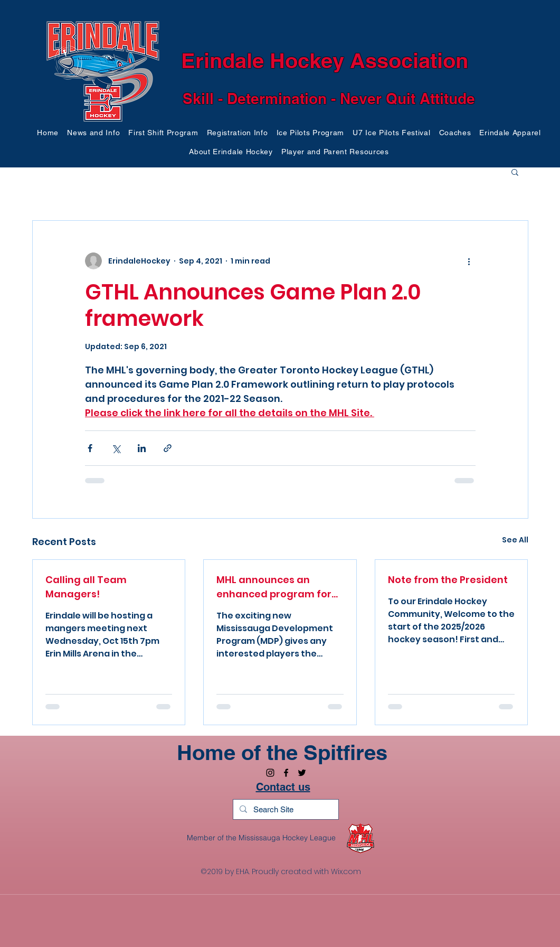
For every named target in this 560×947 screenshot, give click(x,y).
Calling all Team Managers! (86, 587)
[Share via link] (168, 448)
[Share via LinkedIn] (142, 448)
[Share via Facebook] (90, 448)
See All (515, 540)
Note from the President (448, 580)
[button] (93, 133)
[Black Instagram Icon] (270, 773)
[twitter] (302, 773)
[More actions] (469, 261)
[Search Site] (285, 809)
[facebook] (286, 773)
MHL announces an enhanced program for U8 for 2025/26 (274, 587)
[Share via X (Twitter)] (116, 448)
